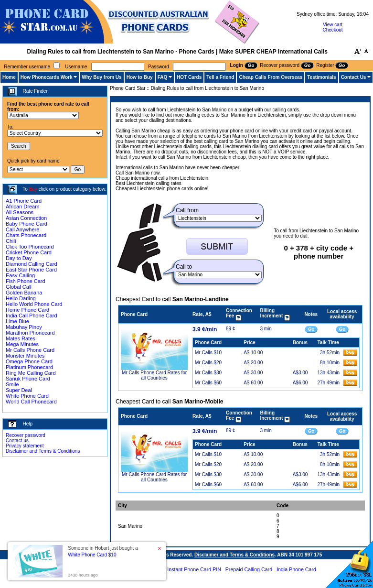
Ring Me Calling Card (31, 373)
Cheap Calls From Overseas (271, 77)
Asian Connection (26, 218)
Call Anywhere (22, 229)
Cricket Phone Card (29, 252)
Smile (12, 384)
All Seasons (20, 212)
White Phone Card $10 (92, 555)
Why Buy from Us (101, 77)
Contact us (17, 441)
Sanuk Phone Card (28, 379)
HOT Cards (189, 77)
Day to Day (19, 258)
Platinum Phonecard (29, 367)
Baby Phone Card (27, 224)
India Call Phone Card (32, 316)
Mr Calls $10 (208, 353)
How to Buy (140, 77)
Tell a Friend (220, 77)
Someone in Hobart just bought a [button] (103, 551)
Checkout (332, 30)
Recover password (26, 435)
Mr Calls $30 (208, 373)
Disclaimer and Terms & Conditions (43, 451)
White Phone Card (27, 396)
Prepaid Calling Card (249, 569)
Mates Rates (21, 338)
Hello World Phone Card (34, 304)
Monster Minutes (25, 356)
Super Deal (19, 390)
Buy (33, 189)
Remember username (27, 67)
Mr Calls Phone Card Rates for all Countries (154, 375)
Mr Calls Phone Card (30, 350)
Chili (11, 241)
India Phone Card (296, 569)
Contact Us (354, 77)
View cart (333, 25)
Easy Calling (20, 275)
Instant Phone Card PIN (194, 569)
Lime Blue (17, 321)
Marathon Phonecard (30, 333)
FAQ (163, 77)
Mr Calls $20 (208, 363)
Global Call (19, 287)
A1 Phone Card (24, 201)
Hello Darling (21, 298)
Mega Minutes (22, 344)
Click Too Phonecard (30, 247)
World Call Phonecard (31, 402)
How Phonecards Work (47, 77)
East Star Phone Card (31, 270)
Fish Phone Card (26, 281)
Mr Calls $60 (208, 383)
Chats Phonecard (26, 235)
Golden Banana (24, 293)
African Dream (22, 207)
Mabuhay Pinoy (24, 327)
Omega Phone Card (29, 361)
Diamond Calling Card (32, 264)
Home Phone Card (27, 310)
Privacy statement (25, 446)
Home (9, 77)
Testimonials (321, 77)
